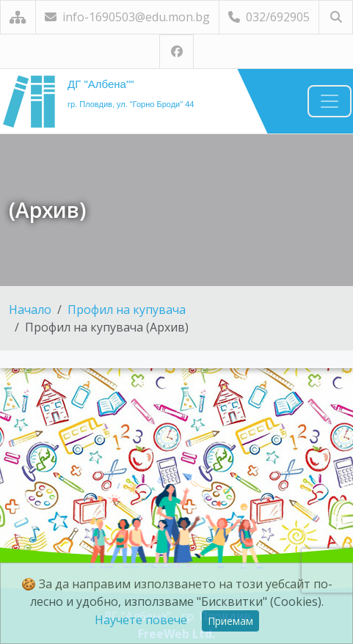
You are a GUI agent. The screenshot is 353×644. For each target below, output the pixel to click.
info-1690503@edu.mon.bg (127, 17)
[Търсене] (336, 17)
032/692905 (269, 17)
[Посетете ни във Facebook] (176, 52)
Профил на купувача (127, 310)
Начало (30, 310)
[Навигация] (330, 101)
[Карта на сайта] (18, 17)
